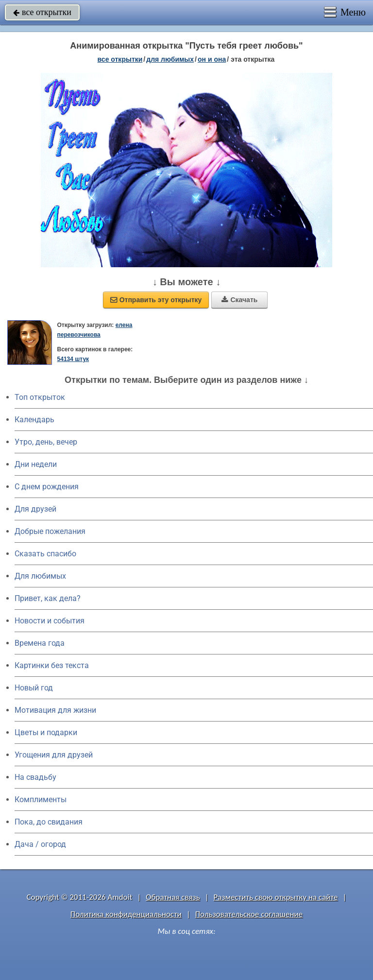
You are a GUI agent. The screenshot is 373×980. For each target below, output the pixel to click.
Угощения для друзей (54, 755)
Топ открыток (40, 397)
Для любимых (40, 576)
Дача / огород (40, 844)
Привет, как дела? (48, 598)
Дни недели (36, 464)
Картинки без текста (52, 665)
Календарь (34, 420)
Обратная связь (173, 897)
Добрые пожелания (50, 531)
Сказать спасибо (45, 554)
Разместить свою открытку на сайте (276, 897)
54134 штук (73, 359)
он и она (212, 59)
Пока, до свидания (49, 822)
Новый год (34, 688)
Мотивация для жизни (55, 710)
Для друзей (35, 509)
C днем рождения (47, 487)
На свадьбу (35, 777)
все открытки (42, 12)
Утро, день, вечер (46, 442)
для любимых (170, 59)
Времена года (40, 643)
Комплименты (41, 799)
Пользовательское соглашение (249, 914)
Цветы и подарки (46, 732)
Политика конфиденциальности (126, 914)
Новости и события (50, 621)
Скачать (239, 300)
